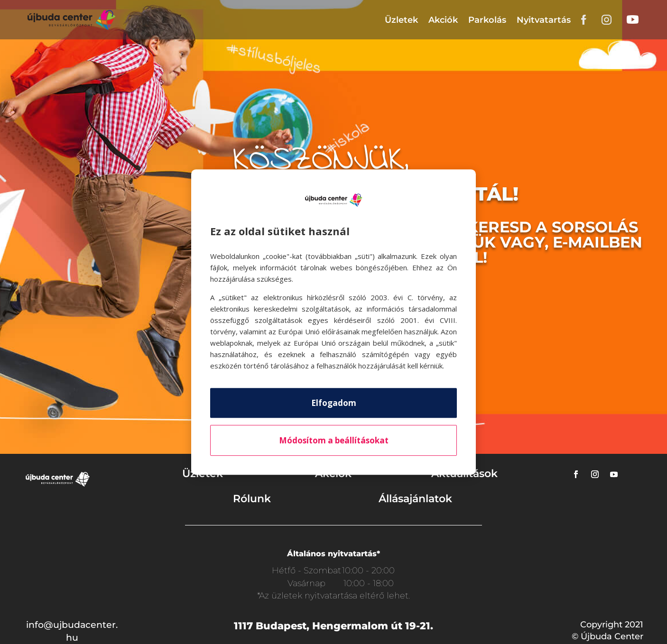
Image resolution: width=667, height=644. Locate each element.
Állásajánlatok (415, 499)
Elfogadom (334, 403)
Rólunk (252, 499)
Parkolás (487, 20)
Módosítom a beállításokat (334, 440)
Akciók (443, 20)
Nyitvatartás (544, 20)
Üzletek (401, 20)
